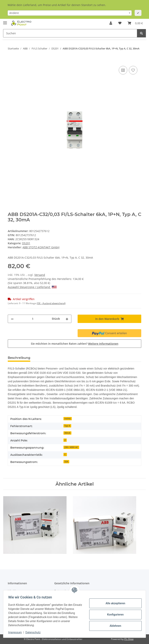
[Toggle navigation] (5, 21)
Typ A (67, 426)
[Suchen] (70, 33)
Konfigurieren (114, 615)
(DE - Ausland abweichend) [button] (51, 303)
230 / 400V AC (71, 447)
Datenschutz (34, 632)
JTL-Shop (129, 639)
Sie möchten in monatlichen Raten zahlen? (75, 344)
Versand (40, 275)
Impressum (16, 632)
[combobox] (70, 13)
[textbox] (70, 13)
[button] (111, 23)
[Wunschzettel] (120, 23)
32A (66, 462)
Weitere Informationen (103, 344)
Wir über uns (16, 591)
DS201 (26, 243)
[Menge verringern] (12, 319)
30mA (67, 433)
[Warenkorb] (135, 23)
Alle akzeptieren (114, 603)
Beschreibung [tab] (19, 358)
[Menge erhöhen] (67, 319)
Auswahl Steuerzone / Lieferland (32, 287)
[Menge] (33, 319)
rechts (68, 419)
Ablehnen (114, 626)
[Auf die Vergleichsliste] (123, 70)
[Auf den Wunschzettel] (133, 70)
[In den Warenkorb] (11, 61)
